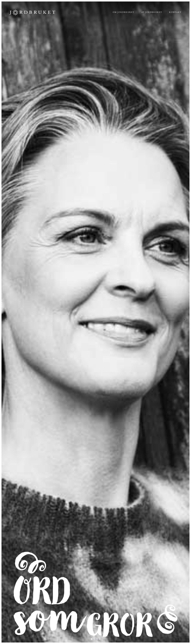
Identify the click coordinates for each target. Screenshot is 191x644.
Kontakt (175, 12)
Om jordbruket (123, 12)
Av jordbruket (152, 12)
